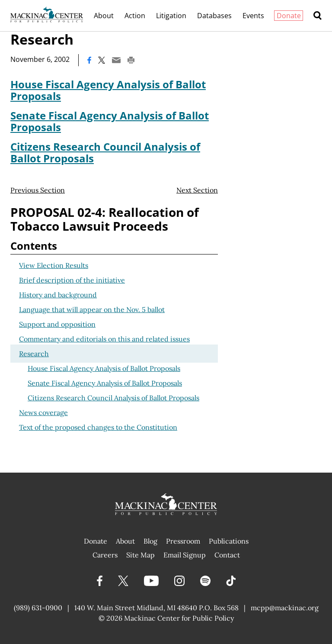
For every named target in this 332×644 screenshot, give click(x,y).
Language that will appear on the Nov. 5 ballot (92, 309)
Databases (214, 16)
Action (135, 16)
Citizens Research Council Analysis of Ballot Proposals (105, 152)
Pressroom (183, 541)
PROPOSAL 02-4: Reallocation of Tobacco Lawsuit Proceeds (105, 219)
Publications (229, 541)
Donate (289, 16)
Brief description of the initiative (72, 280)
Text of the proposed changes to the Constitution (98, 427)
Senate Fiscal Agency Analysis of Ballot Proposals (110, 121)
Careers (105, 555)
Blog (150, 541)
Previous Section (38, 190)
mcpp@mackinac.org (285, 608)
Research (34, 354)
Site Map (140, 555)
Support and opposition (57, 324)
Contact (227, 555)
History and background (58, 295)
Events (253, 16)
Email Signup (185, 555)
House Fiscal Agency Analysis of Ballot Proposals (108, 90)
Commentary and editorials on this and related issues (104, 339)
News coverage (43, 412)
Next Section (197, 190)
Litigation (171, 16)
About (104, 16)
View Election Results (54, 265)
